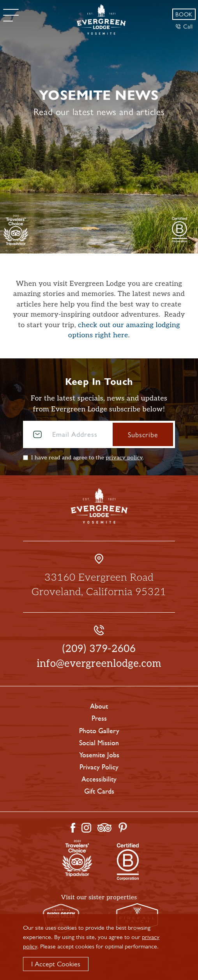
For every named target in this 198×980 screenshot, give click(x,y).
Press (99, 718)
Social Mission (99, 743)
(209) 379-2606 (99, 649)
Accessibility (99, 779)
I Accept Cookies (56, 964)
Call (184, 26)
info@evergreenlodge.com (99, 664)
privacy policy (124, 458)
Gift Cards (99, 791)
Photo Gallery (99, 731)
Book (184, 14)
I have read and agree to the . (88, 458)
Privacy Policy (99, 767)
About (99, 706)
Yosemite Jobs (99, 755)
